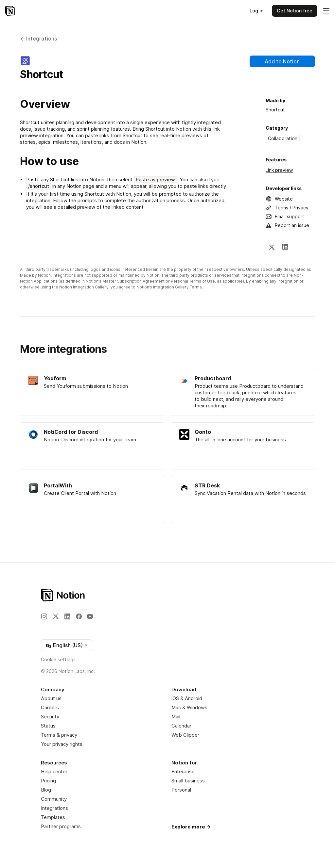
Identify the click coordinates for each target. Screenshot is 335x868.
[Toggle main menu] (326, 11)
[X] (272, 247)
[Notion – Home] (10, 11)
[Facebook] (79, 616)
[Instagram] (44, 616)
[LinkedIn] (285, 247)
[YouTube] (90, 616)
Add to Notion (282, 61)
